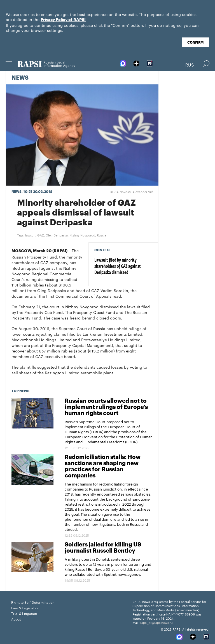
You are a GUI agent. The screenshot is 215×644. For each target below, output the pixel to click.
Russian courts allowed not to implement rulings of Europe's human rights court (106, 407)
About (16, 619)
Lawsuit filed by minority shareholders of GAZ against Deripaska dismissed (118, 267)
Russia (101, 235)
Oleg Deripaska (57, 235)
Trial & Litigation (24, 613)
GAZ (41, 235)
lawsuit (30, 235)
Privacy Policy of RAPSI (63, 20)
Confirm (195, 42)
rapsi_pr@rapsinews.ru (156, 622)
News (20, 78)
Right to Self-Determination (33, 602)
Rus (190, 64)
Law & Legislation (25, 608)
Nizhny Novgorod (82, 235)
